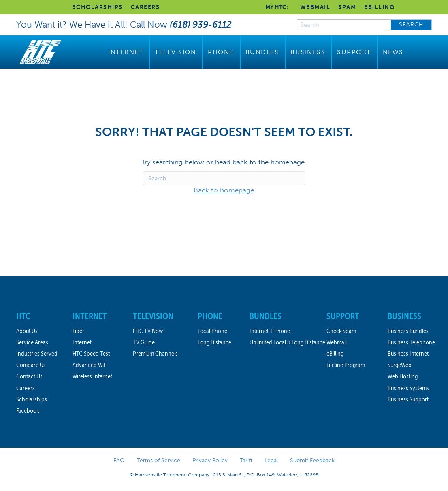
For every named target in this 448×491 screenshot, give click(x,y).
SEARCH (411, 25)
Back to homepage (224, 190)
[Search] (224, 178)
